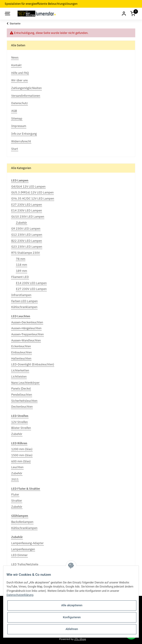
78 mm (21, 259)
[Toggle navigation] (7, 14)
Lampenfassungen (23, 549)
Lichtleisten (19, 377)
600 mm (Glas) (21, 461)
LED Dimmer (19, 555)
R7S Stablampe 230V (26, 253)
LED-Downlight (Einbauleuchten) (33, 364)
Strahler (17, 501)
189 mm (21, 271)
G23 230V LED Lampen (27, 247)
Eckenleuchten (21, 346)
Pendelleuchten (22, 395)
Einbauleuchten (21, 352)
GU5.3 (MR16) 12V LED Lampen (32, 192)
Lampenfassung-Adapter (27, 543)
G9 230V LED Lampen (26, 229)
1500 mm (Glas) (22, 455)
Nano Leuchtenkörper (25, 383)
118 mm (21, 265)
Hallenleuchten (21, 358)
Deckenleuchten (22, 407)
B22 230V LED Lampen (27, 241)
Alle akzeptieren (72, 605)
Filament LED (20, 277)
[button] (124, 14)
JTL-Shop (80, 639)
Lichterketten (20, 370)
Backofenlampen (22, 522)
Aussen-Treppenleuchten (27, 334)
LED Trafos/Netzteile (25, 564)
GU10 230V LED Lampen (28, 217)
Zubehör (21, 223)
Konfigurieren (72, 617)
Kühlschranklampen (24, 307)
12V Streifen (19, 422)
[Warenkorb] (133, 14)
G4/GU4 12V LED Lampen (28, 187)
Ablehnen (72, 629)
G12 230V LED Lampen (27, 235)
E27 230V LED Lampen (27, 205)
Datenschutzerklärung (20, 595)
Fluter (15, 495)
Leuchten (17, 467)
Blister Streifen (21, 428)
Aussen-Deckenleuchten (27, 322)
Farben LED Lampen (24, 301)
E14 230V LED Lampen (27, 210)
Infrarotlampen (21, 295)
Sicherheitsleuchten (24, 401)
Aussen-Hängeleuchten (26, 328)
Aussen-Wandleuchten (26, 340)
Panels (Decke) (21, 389)
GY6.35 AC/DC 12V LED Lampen (33, 199)
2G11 (15, 479)
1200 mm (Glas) (22, 449)
